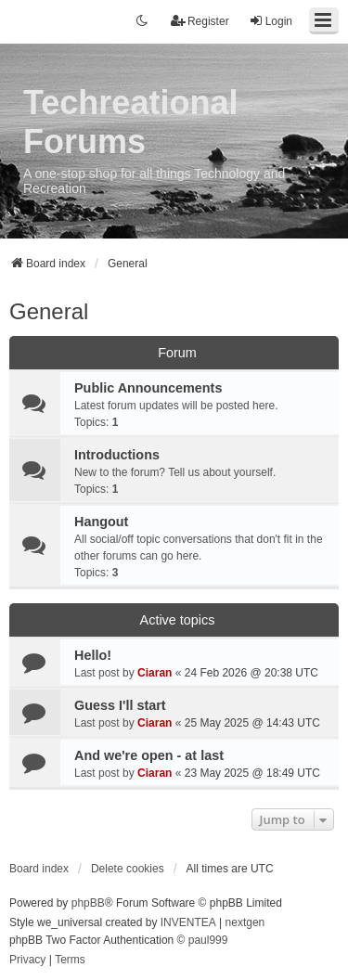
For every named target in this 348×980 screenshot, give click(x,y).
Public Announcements (148, 388)
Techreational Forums (130, 122)
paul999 (208, 940)
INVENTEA (188, 922)
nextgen (245, 922)
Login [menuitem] (271, 21)
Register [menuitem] (200, 21)
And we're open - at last (149, 755)
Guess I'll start (120, 705)
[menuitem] (27, 961)
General (49, 311)
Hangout (101, 522)
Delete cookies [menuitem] (128, 869)
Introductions (117, 455)
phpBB (88, 903)
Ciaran (155, 673)
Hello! (93, 655)
